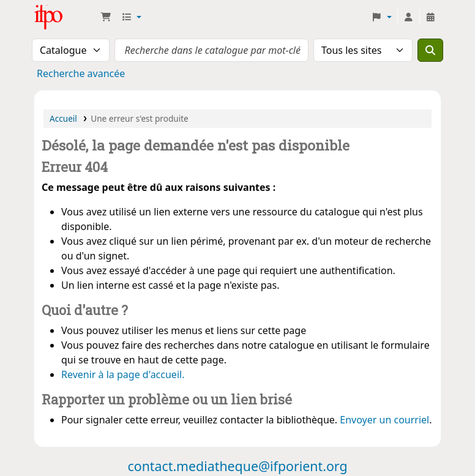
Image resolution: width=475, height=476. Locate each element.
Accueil (63, 118)
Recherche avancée (81, 73)
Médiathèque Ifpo (65, 17)
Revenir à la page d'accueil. (123, 374)
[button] (106, 17)
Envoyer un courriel (384, 420)
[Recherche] (430, 50)
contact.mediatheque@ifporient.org (237, 466)
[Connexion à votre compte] (408, 17)
